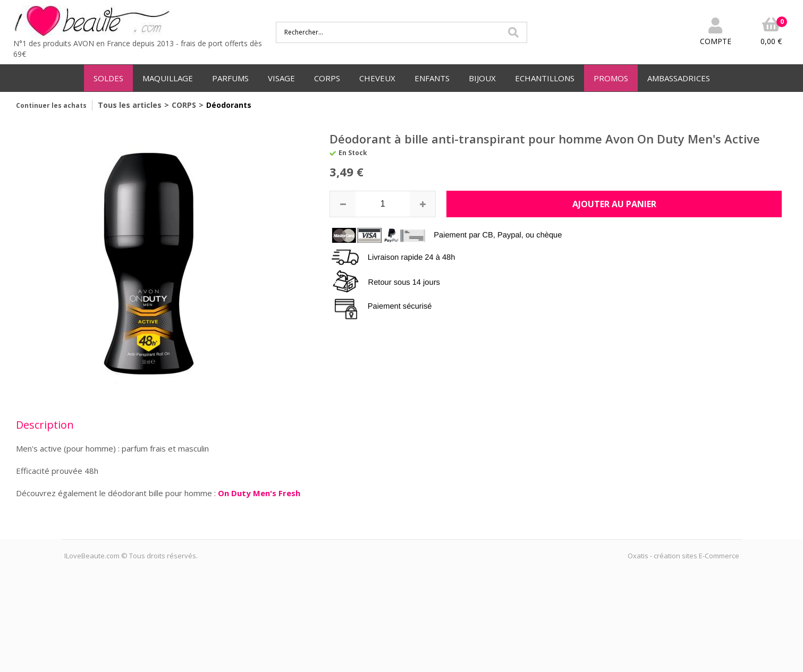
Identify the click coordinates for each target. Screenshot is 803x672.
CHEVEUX (377, 78)
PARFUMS (230, 78)
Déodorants (229, 105)
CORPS (327, 78)
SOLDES (108, 78)
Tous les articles (130, 105)
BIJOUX (482, 78)
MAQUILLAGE (168, 78)
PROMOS (611, 78)
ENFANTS (432, 78)
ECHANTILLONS (545, 78)
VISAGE (281, 78)
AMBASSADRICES (679, 78)
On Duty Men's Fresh (259, 493)
